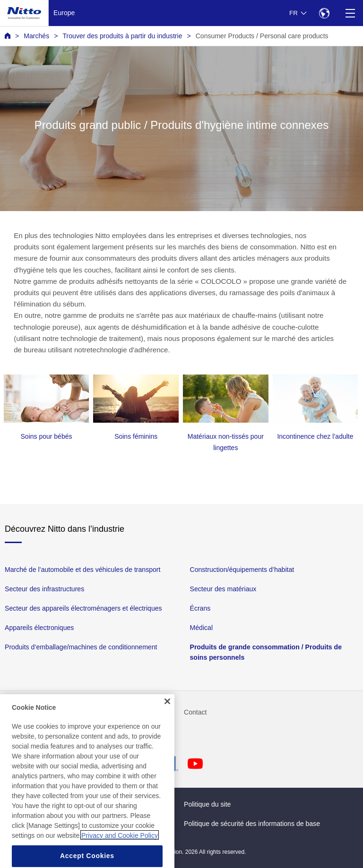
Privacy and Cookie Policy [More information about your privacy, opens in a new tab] (120, 843)
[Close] (167, 709)
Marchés (36, 36)
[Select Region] (324, 13)
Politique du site (207, 804)
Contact (195, 712)
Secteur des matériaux (223, 589)
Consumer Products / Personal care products (262, 36)
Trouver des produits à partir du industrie (122, 36)
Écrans (200, 608)
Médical (202, 628)
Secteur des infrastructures (44, 589)
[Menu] (350, 13)
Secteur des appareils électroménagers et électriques (83, 608)
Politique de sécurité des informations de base (252, 824)
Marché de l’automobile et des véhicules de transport (82, 570)
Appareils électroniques (39, 628)
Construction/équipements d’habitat (242, 570)
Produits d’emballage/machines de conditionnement (81, 647)
